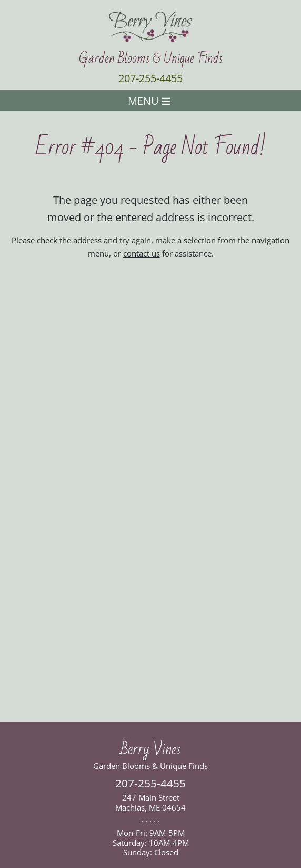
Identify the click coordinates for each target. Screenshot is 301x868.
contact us (142, 253)
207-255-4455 (150, 78)
